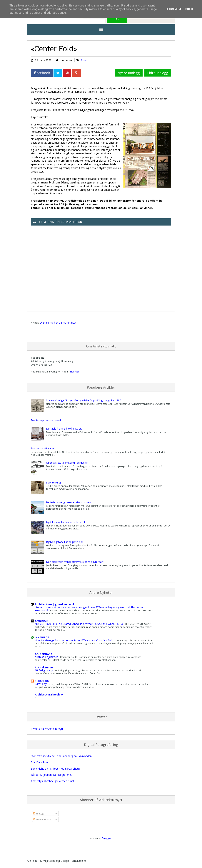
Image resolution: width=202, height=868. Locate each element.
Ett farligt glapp (44, 670)
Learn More (174, 9)
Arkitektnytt (43, 654)
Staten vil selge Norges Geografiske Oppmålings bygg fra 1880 (84, 400)
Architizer (41, 621)
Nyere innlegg (129, 73)
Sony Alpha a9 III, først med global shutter (56, 769)
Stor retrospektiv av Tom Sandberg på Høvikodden (61, 756)
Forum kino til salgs (43, 448)
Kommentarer (42, 819)
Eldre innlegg (158, 73)
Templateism (78, 861)
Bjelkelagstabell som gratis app (65, 542)
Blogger (107, 838)
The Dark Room (41, 762)
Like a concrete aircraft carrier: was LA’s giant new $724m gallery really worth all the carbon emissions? (90, 609)
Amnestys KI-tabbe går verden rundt (53, 781)
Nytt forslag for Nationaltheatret (66, 522)
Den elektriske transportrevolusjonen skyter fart (75, 562)
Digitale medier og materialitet (58, 323)
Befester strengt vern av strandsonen (69, 502)
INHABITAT (42, 637)
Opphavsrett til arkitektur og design (67, 463)
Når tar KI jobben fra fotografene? (51, 775)
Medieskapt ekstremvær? (46, 420)
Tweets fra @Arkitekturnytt (47, 729)
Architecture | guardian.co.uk (55, 604)
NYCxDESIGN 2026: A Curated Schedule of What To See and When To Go (79, 624)
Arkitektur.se (44, 667)
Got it (189, 9)
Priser (84, 60)
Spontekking (53, 482)
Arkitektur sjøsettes (47, 657)
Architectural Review (49, 694)
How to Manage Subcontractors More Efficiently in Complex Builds (75, 640)
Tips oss (75, 371)
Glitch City (41, 684)
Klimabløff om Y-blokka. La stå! (65, 429)
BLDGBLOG (42, 681)
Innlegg (38, 814)
